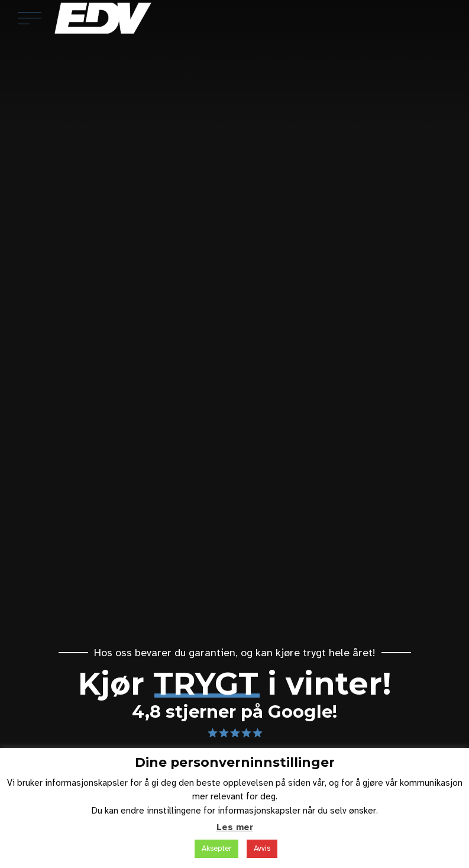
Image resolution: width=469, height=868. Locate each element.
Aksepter (216, 848)
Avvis (262, 848)
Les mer (235, 827)
